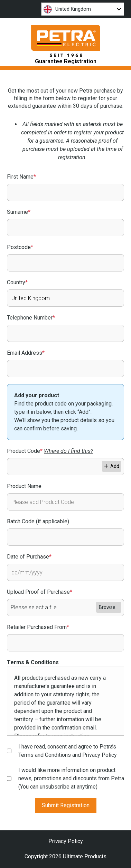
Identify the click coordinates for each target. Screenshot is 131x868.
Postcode (20, 247)
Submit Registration (66, 805)
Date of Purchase (29, 557)
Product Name (24, 486)
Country (17, 282)
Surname (19, 212)
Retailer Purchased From (38, 627)
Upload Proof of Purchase (40, 592)
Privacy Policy (66, 841)
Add (112, 466)
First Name (21, 177)
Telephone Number (31, 318)
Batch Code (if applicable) (38, 521)
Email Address (26, 353)
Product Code (50, 451)
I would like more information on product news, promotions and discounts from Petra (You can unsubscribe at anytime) (71, 778)
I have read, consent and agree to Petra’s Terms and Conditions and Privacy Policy (68, 751)
